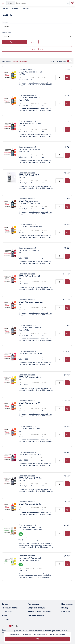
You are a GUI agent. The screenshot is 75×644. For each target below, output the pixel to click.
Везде (11, 3)
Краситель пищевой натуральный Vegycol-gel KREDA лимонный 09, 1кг (30, 558)
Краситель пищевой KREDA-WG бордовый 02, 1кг (30, 250)
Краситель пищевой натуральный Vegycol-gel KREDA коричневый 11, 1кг (30, 528)
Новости (5, 619)
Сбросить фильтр (37, 49)
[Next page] (46, 587)
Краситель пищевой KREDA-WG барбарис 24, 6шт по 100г (29, 149)
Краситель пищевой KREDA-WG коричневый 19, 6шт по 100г (30, 328)
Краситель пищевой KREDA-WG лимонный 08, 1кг (30, 377)
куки (48, 634)
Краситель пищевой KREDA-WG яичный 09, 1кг (30, 503)
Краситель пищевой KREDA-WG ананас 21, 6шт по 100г (30, 72)
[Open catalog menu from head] (3, 3)
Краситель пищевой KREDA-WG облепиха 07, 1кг (29, 403)
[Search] (38, 3)
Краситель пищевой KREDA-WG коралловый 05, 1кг (31, 302)
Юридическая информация (40, 612)
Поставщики (33, 604)
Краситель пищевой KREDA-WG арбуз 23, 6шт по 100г (30, 124)
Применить (14, 42)
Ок (38, 639)
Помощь (65, 608)
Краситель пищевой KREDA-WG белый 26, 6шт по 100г (30, 175)
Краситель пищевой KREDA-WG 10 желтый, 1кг (30, 226)
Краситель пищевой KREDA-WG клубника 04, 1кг (29, 276)
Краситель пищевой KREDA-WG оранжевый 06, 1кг (30, 429)
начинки (26, 9)
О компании (7, 612)
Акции (4, 615)
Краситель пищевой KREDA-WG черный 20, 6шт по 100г (31, 478)
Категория (5, 22)
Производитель (6, 32)
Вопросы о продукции (37, 608)
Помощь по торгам (10, 608)
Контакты (65, 612)
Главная (5, 9)
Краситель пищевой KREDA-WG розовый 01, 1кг (30, 453)
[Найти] (67, 3)
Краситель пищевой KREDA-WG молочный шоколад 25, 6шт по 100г (30, 201)
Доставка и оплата (36, 615)
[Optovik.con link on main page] (10, 626)
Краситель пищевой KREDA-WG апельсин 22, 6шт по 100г (29, 98)
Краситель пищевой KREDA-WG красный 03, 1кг (31, 352)
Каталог (15, 9)
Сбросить (33, 42)
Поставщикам (67, 604)
